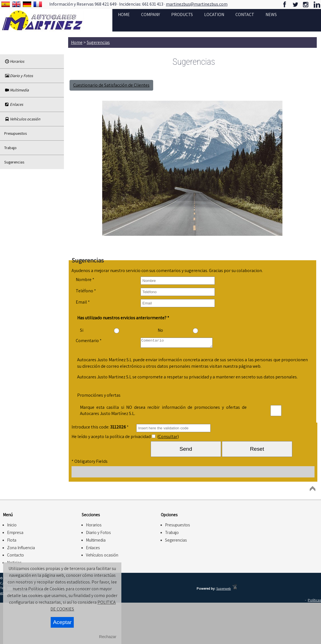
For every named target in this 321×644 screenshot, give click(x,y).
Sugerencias (14, 162)
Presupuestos (15, 133)
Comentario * (89, 341)
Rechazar (108, 637)
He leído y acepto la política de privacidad (111, 438)
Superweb (224, 590)
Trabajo (10, 148)
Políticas (314, 602)
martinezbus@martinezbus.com (197, 4)
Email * (83, 302)
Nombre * (85, 280)
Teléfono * (86, 291)
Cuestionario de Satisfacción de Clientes (111, 85)
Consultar (168, 438)
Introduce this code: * (100, 429)
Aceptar (62, 622)
